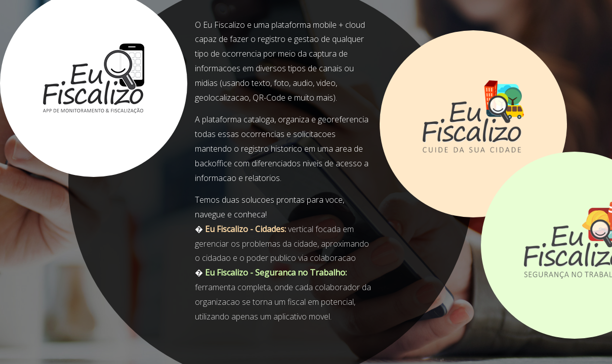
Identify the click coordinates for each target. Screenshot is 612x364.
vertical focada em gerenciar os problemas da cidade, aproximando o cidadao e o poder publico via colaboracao (282, 244)
